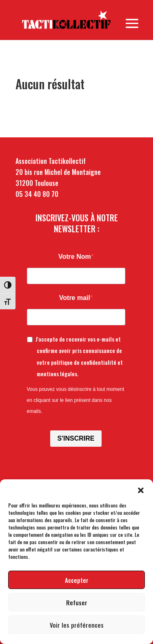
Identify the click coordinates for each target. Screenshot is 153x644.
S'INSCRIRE (76, 438)
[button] (141, 490)
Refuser (77, 602)
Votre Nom (75, 257)
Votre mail (75, 298)
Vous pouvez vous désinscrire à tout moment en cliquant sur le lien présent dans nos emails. (76, 400)
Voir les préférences (77, 625)
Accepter (77, 580)
